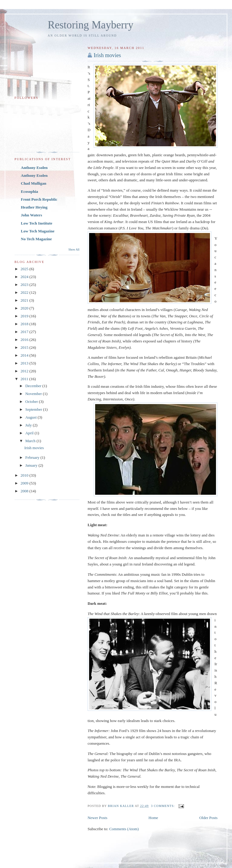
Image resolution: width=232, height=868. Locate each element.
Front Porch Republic (39, 199)
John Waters (31, 215)
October (32, 402)
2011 (25, 379)
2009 (25, 483)
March (31, 441)
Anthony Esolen (34, 168)
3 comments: (164, 806)
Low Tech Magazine (38, 231)
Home (153, 818)
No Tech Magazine (36, 239)
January (32, 465)
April (30, 433)
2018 (25, 324)
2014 (25, 355)
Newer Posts (97, 818)
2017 (25, 332)
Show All (74, 249)
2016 (25, 340)
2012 (25, 371)
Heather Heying (34, 207)
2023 (25, 285)
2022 (25, 292)
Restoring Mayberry (91, 25)
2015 (25, 347)
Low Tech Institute (37, 223)
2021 (25, 300)
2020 (25, 308)
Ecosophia (29, 191)
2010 (25, 475)
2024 (25, 277)
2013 (25, 363)
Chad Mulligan (34, 183)
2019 (25, 316)
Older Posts (208, 818)
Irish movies (107, 55)
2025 (25, 269)
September (34, 409)
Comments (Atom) (124, 829)
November (34, 394)
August (32, 417)
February (33, 457)
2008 (25, 491)
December (34, 386)
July (29, 425)
